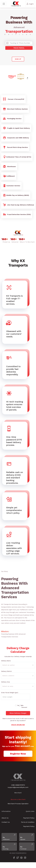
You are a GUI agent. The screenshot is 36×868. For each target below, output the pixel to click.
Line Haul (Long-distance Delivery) (18, 205)
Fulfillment (9, 176)
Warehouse (9, 167)
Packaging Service (12, 119)
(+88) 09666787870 (18, 785)
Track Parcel (19, 48)
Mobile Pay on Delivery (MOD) (16, 195)
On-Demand (24, 706)
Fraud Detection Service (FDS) (17, 214)
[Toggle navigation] (4, 4)
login (30, 4)
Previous (7, 77)
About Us (5, 818)
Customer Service (11, 186)
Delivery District (6, 671)
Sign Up (18, 59)
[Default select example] (18, 665)
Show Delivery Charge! (18, 713)
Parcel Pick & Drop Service (15, 147)
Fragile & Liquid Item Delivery (16, 128)
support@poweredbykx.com (18, 787)
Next (29, 77)
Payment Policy (29, 818)
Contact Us (6, 822)
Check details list (18, 725)
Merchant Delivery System (15, 109)
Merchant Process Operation (18, 804)
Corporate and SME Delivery (16, 138)
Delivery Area (5, 682)
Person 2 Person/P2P (13, 99)
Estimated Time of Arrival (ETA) (17, 157)
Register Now (18, 754)
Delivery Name (6, 661)
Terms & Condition (28, 822)
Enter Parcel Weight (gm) (10, 693)
